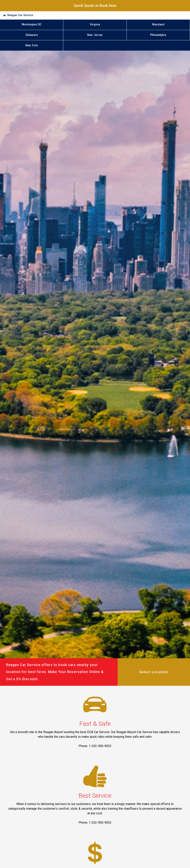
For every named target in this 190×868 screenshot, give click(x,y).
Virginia (95, 25)
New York (32, 45)
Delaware (32, 35)
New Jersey (95, 35)
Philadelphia (158, 35)
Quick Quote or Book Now (95, 6)
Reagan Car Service (20, 15)
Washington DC (32, 25)
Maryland (158, 25)
